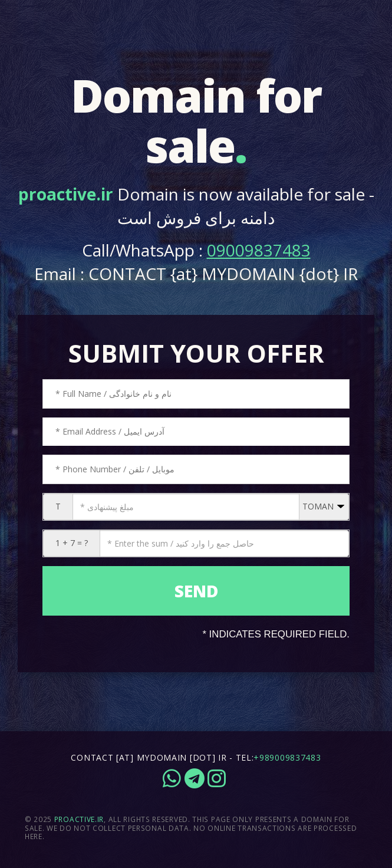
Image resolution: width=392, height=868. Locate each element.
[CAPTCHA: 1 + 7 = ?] (224, 543)
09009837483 (259, 250)
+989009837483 (287, 757)
